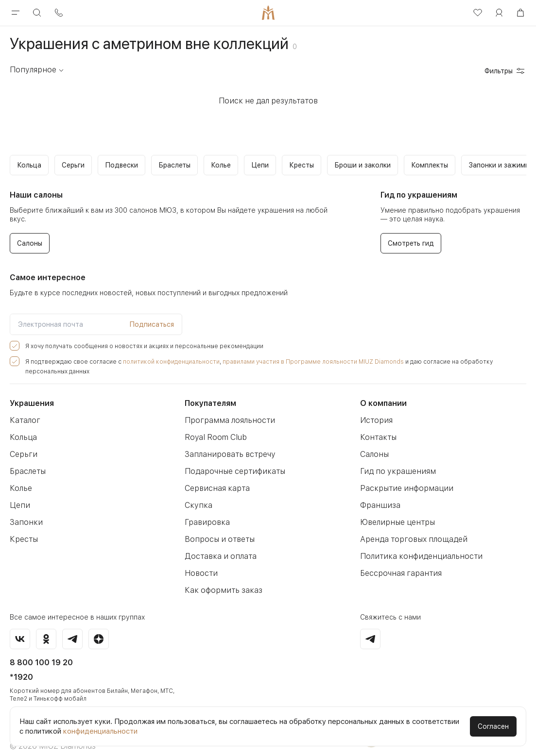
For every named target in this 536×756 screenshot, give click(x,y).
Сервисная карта (215, 479)
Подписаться (152, 324)
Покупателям (210, 394)
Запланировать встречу (227, 445)
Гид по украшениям (395, 462)
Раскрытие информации (404, 479)
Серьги (22, 445)
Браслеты (27, 462)
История (375, 411)
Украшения (32, 394)
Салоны (374, 445)
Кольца (23, 428)
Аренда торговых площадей (411, 529)
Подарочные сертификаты (232, 462)
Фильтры (505, 71)
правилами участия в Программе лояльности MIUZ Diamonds (289, 362)
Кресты (23, 529)
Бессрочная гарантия (398, 563)
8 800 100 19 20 (41, 653)
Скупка (197, 496)
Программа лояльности (227, 411)
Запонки (25, 512)
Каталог (24, 411)
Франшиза (379, 496)
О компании (383, 394)
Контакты (377, 428)
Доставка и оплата (218, 546)
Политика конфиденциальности (417, 546)
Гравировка (206, 512)
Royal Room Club (215, 428)
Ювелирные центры (396, 512)
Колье (20, 479)
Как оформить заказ (221, 580)
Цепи (19, 496)
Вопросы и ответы (217, 529)
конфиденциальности (100, 731)
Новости (200, 563)
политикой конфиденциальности (158, 362)
